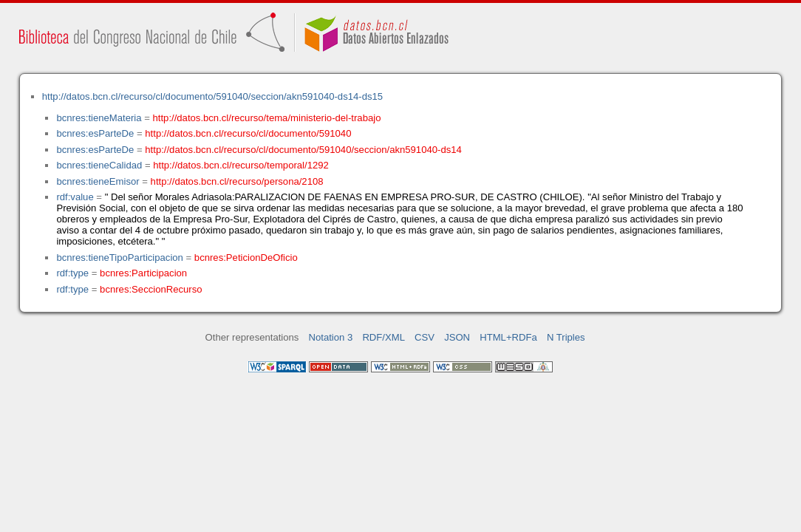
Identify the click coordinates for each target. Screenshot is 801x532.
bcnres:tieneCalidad (99, 165)
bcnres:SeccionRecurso (151, 289)
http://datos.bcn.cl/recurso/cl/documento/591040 (248, 133)
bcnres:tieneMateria (99, 118)
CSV (425, 337)
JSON (457, 337)
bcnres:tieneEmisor (98, 181)
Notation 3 (331, 337)
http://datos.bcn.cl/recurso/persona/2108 (237, 181)
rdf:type (72, 273)
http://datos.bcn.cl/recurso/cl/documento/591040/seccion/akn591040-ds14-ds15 (212, 96)
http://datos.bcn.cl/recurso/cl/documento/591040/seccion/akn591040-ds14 (303, 150)
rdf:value (75, 197)
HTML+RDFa (508, 337)
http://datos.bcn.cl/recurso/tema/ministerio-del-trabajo (267, 118)
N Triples (566, 337)
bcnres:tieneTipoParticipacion (119, 258)
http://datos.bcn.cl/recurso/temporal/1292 (241, 165)
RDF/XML (384, 337)
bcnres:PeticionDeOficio (246, 258)
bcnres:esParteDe (95, 133)
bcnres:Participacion (143, 273)
